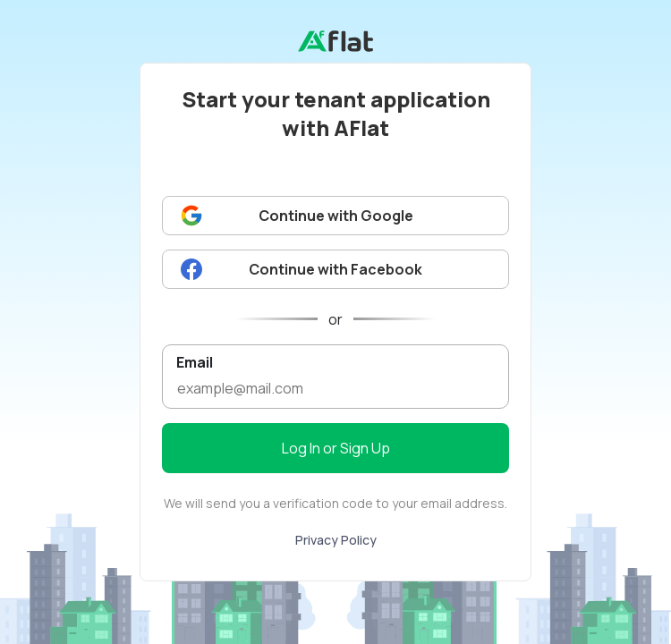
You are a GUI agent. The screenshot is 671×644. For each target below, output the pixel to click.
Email (195, 362)
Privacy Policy (336, 540)
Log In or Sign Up (336, 448)
